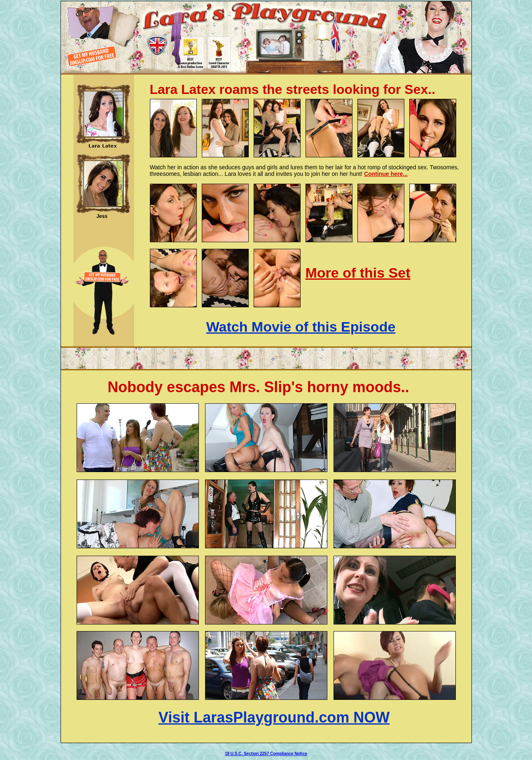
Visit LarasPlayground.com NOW (274, 717)
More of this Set (358, 273)
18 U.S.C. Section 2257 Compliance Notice (266, 754)
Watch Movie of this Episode (301, 327)
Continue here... (386, 174)
